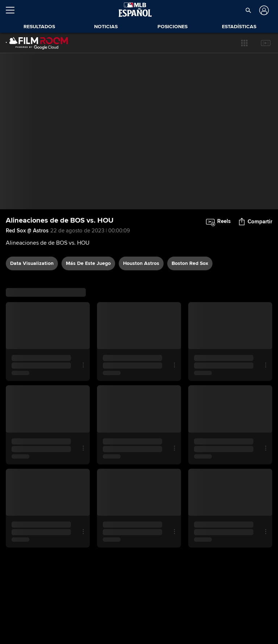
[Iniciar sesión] (263, 10)
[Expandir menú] (13, 10)
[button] (248, 10)
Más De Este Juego (88, 263)
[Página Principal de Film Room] (37, 43)
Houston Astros (141, 263)
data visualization (32, 263)
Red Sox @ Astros (27, 231)
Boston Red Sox (190, 263)
